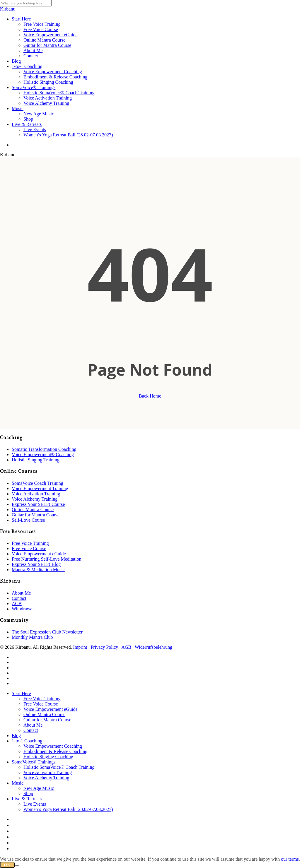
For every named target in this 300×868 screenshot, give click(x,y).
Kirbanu (8, 9)
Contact (19, 598)
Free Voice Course (29, 548)
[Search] (26, 3)
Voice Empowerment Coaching (53, 746)
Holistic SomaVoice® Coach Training (59, 767)
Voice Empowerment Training (40, 488)
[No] (17, 866)
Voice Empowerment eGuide (39, 554)
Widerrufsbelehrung (154, 647)
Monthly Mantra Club (32, 637)
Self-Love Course (28, 520)
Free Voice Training (30, 543)
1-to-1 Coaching (27, 741)
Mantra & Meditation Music (38, 570)
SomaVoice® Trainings (34, 762)
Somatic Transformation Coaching (44, 449)
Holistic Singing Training (36, 460)
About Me (21, 593)
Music (18, 783)
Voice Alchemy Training (35, 499)
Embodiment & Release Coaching (55, 751)
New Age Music (39, 788)
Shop (28, 793)
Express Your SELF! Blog (36, 564)
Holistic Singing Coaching (48, 757)
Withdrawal (23, 609)
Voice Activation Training (36, 494)
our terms (290, 859)
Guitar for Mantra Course (36, 515)
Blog (16, 736)
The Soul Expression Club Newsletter (47, 632)
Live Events (35, 804)
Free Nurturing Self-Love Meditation (47, 559)
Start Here (21, 693)
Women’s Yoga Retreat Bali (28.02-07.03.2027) (68, 809)
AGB (17, 604)
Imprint (80, 647)
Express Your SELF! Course (38, 504)
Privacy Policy (104, 647)
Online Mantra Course (33, 510)
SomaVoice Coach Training (37, 483)
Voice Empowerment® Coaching (43, 454)
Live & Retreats (27, 799)
